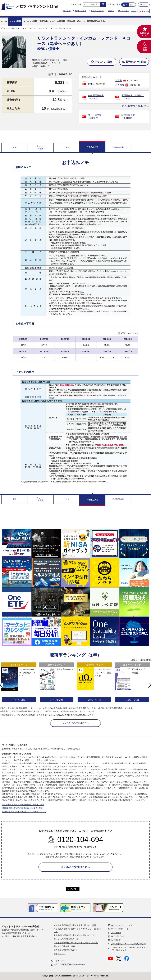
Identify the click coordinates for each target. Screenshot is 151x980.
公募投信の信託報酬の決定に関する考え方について (24, 812)
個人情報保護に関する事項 (65, 950)
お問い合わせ (81, 11)
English (144, 5)
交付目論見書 (95, 115)
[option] (19, 683)
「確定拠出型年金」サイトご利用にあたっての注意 (76, 943)
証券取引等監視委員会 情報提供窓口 (69, 964)
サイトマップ (124, 11)
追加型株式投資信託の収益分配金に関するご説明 (23, 805)
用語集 (111, 11)
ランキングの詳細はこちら (75, 723)
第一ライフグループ (120, 929)
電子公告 (67, 11)
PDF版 (91, 84)
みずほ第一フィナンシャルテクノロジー (128, 944)
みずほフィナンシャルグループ (125, 925)
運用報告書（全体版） (133, 95)
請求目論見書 (128, 115)
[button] (1, 685)
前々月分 (120, 85)
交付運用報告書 (96, 95)
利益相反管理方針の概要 (64, 946)
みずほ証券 (116, 940)
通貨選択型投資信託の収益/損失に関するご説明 (23, 808)
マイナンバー (59, 961)
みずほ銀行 (116, 933)
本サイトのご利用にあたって (66, 939)
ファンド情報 (11, 28)
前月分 (119, 80)
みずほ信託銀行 (118, 936)
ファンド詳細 (19, 700)
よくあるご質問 (97, 11)
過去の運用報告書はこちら (136, 106)
